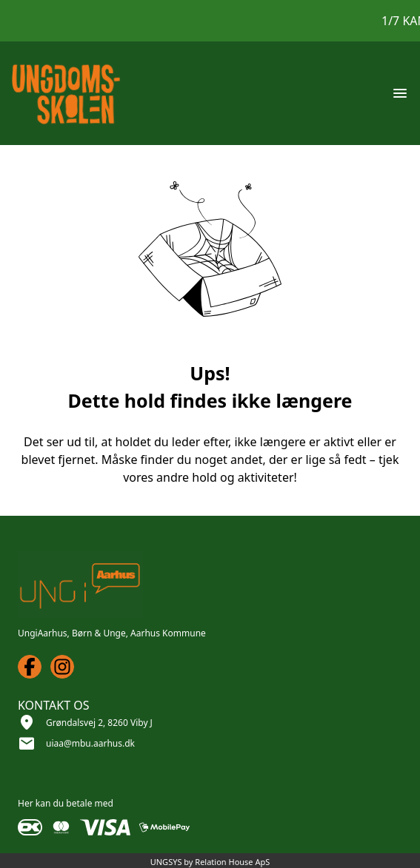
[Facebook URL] (30, 667)
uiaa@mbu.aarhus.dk (90, 743)
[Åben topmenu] (400, 93)
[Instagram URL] (62, 667)
